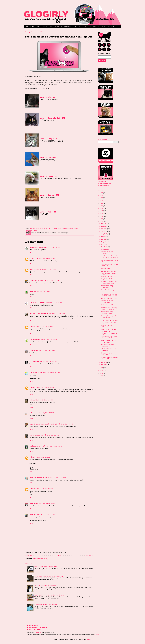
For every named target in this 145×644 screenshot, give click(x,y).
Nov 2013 (104, 226)
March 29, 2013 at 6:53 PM (58, 477)
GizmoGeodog (34, 361)
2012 (101, 368)
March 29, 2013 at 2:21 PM (50, 435)
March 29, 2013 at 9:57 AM (47, 350)
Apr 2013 (104, 244)
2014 (101, 219)
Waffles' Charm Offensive (109, 305)
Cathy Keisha (34, 503)
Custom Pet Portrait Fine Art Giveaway (46, 566)
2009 (101, 376)
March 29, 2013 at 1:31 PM (47, 413)
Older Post (90, 555)
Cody (41, 228)
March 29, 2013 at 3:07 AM (54, 302)
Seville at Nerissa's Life (38, 446)
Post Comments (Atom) (41, 559)
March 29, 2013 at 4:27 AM (57, 313)
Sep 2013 (104, 231)
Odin (63, 228)
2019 (101, 206)
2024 (101, 193)
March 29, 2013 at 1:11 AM (48, 269)
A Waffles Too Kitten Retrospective (107, 345)
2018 (101, 208)
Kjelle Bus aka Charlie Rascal (39, 477)
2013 (101, 221)
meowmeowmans (36, 435)
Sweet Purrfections (36, 247)
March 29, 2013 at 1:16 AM (50, 280)
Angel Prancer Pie (36, 280)
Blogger (89, 639)
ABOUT (32, 27)
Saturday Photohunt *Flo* (109, 276)
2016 (101, 213)
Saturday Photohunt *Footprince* (107, 302)
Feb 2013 (104, 362)
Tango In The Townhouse (109, 334)
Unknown (33, 326)
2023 (101, 195)
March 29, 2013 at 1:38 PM (64, 424)
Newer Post (29, 555)
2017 (101, 211)
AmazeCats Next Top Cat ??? (109, 291)
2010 (101, 373)
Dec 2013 (104, 224)
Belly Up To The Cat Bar (108, 279)
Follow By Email (104, 54)
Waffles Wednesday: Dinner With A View (109, 265)
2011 (101, 370)
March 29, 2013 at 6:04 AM (45, 326)
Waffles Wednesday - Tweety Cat (107, 286)
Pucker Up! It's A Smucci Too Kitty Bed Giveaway (49, 595)
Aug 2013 (104, 234)
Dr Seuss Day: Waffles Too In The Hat (109, 358)
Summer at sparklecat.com (39, 313)
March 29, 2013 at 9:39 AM (49, 339)
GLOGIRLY (38, 633)
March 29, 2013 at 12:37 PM (44, 400)
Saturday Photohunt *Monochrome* (107, 326)
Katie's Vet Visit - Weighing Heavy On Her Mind (109, 308)
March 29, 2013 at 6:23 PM (45, 457)
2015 (101, 216)
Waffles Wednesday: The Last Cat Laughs (109, 313)
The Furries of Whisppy (37, 302)
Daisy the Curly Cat (48, 228)
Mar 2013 (104, 247)
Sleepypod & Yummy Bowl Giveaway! (46, 605)
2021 (101, 201)
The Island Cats (35, 339)
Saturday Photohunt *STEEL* (107, 354)
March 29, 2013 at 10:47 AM (45, 387)
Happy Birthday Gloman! (108, 274)
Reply (31, 252)
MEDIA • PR (96, 27)
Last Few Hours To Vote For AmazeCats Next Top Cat (110, 257)
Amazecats (36, 228)
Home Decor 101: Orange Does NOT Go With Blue (109, 295)
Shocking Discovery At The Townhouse (109, 317)
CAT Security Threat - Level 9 (109, 261)
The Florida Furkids (36, 372)
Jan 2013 (104, 365)
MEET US (38, 27)
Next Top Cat (58, 228)
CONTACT (104, 27)
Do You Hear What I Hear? (109, 271)
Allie (31, 228)
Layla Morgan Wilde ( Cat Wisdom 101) (43, 424)
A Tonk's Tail (34, 258)
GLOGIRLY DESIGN (78, 27)
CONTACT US (98, 635)
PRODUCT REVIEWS (54, 27)
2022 (101, 198)
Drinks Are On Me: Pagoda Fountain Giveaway (49, 576)
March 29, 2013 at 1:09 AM (47, 258)
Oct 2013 (104, 229)
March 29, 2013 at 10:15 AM (52, 372)
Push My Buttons (106, 268)
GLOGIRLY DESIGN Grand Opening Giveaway (109, 282)
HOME (26, 27)
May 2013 (104, 242)
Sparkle (76, 228)
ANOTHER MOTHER (66, 27)
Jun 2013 (104, 239)
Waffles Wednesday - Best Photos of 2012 (109, 337)
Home (60, 555)
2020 (101, 203)
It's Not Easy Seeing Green (109, 298)
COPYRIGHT (111, 27)
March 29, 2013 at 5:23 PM (54, 446)
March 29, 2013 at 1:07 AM (52, 247)
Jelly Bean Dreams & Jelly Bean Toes (109, 350)
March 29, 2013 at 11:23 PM (47, 514)
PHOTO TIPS (88, 27)
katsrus (32, 400)
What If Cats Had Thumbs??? (110, 320)
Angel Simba (34, 350)
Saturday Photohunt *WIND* (107, 253)
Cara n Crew (34, 514)
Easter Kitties (105, 249)
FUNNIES (45, 27)
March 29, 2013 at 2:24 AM (42, 291)
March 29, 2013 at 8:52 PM (45, 488)
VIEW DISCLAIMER (32, 625)
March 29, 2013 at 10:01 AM (48, 361)
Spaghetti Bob (69, 228)
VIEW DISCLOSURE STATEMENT (37, 627)
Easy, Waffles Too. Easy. (108, 323)
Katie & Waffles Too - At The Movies (109, 341)
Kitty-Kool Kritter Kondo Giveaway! (45, 585)
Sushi (31, 291)
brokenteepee (34, 269)
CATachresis (34, 413)
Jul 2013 (104, 236)
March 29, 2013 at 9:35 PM (47, 503)
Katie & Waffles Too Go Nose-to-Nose (108, 330)
